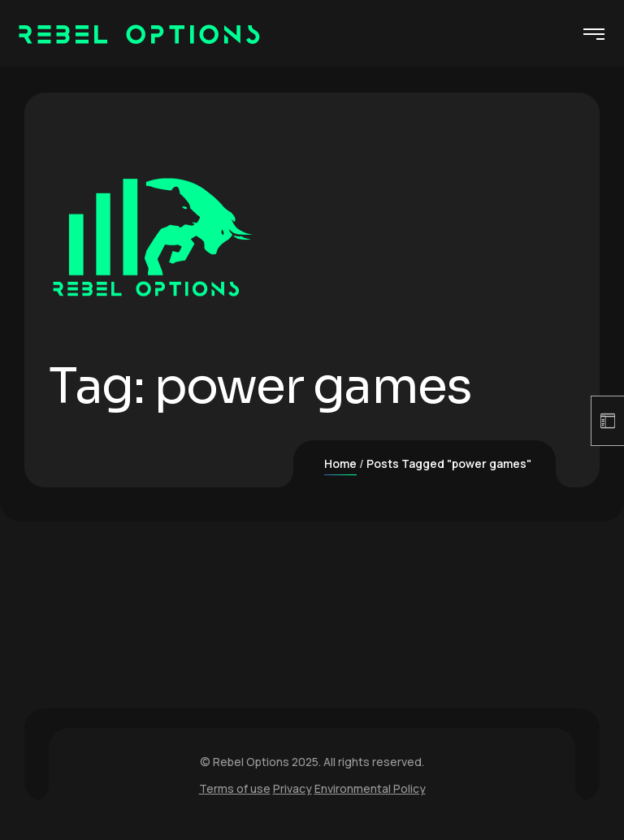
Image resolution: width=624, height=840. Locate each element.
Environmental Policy (370, 788)
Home (340, 463)
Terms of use (235, 788)
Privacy (292, 788)
